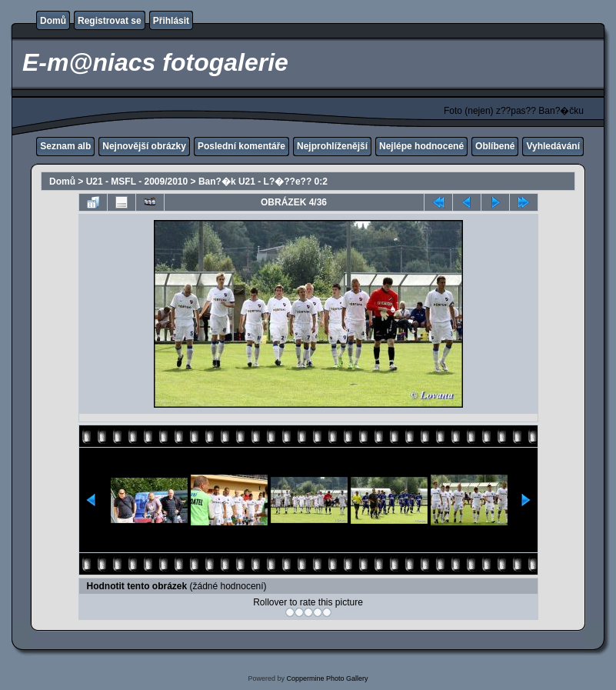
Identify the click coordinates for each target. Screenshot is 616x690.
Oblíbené (495, 146)
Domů (53, 21)
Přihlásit (171, 21)
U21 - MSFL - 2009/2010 (137, 182)
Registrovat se (110, 21)
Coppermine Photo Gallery (327, 678)
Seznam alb (65, 146)
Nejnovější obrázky (144, 146)
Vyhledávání (553, 146)
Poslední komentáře (241, 146)
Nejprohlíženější (332, 146)
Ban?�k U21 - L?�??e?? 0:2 (263, 182)
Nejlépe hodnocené (421, 146)
